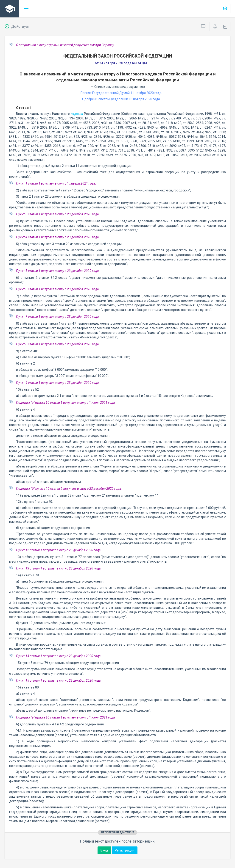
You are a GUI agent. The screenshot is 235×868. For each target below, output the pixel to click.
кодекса (77, 114)
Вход (104, 850)
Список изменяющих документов (118, 87)
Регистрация (125, 850)
